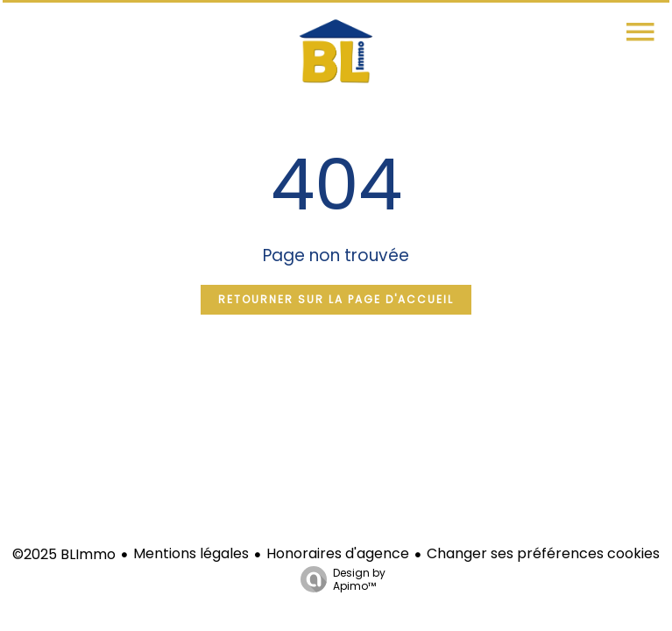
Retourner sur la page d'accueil (336, 299)
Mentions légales (191, 553)
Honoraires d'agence (338, 553)
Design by (339, 579)
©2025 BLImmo (64, 554)
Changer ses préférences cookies (543, 553)
